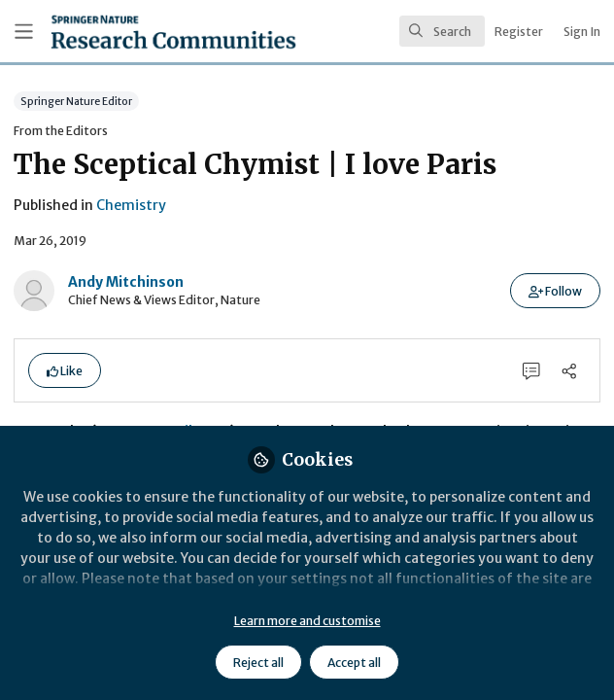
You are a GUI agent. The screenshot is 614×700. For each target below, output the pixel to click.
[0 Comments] (532, 371)
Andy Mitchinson (126, 282)
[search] (442, 31)
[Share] (569, 371)
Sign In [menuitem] (582, 32)
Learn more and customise (307, 621)
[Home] (126, 32)
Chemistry (131, 205)
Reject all (258, 663)
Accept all (354, 663)
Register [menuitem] (519, 32)
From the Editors (61, 131)
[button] (555, 291)
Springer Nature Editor (76, 101)
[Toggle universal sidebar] (24, 32)
